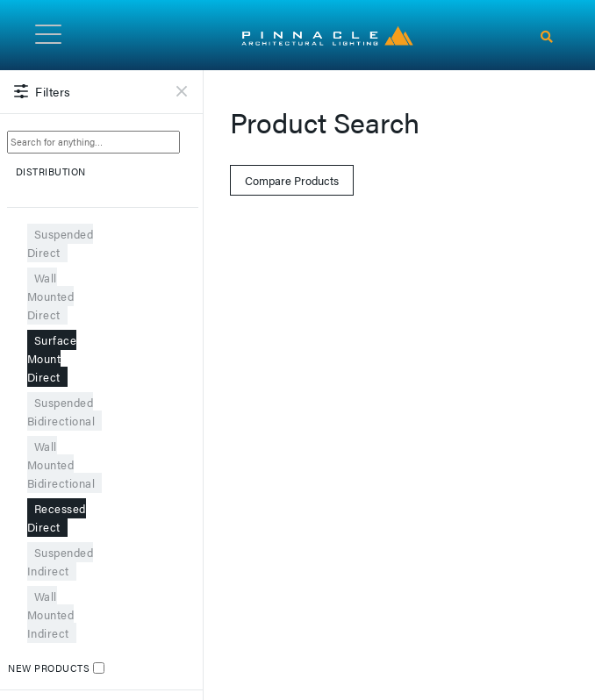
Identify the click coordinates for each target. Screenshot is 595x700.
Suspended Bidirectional (61, 411)
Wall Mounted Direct (51, 296)
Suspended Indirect (61, 561)
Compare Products (292, 180)
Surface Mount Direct (52, 358)
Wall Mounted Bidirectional (61, 464)
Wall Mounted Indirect (51, 614)
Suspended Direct (61, 243)
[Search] (547, 37)
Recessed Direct (57, 518)
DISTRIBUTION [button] (103, 179)
